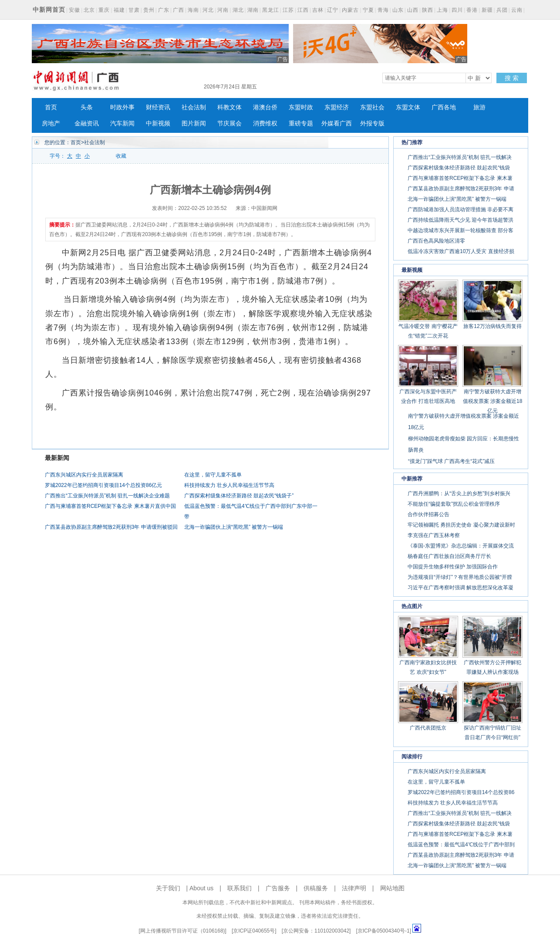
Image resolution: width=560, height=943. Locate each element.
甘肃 (134, 10)
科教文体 (229, 107)
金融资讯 (87, 123)
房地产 (51, 123)
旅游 (479, 107)
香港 (472, 10)
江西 (303, 10)
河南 (223, 10)
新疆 (487, 10)
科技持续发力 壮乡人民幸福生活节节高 (229, 485)
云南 (517, 10)
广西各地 (444, 107)
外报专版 (372, 123)
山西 (413, 10)
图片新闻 (194, 123)
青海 (383, 10)
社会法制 (194, 107)
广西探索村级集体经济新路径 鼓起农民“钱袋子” (239, 496)
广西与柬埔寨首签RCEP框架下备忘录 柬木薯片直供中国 (110, 506)
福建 (119, 10)
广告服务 (278, 888)
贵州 (149, 10)
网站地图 (392, 888)
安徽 (74, 10)
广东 (164, 10)
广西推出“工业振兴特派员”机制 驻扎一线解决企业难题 (107, 496)
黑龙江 (271, 10)
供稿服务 (316, 888)
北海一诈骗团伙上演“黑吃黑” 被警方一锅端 (234, 527)
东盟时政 (301, 107)
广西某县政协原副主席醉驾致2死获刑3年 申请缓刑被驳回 (111, 527)
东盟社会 (372, 107)
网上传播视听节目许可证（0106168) (183, 931)
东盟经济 (337, 107)
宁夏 (368, 10)
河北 (208, 10)
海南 (193, 10)
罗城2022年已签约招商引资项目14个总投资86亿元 (103, 485)
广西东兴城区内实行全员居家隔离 (84, 475)
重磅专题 (301, 123)
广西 (179, 10)
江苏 (288, 10)
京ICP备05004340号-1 (384, 931)
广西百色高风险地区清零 (436, 241)
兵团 (502, 10)
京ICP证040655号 (254, 931)
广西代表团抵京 (428, 728)
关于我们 (168, 888)
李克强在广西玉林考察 (434, 535)
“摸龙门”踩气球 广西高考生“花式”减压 (451, 461)
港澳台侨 (265, 107)
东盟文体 (408, 107)
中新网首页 (49, 10)
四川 (457, 10)
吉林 (318, 10)
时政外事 (122, 107)
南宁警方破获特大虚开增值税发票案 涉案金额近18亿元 (493, 401)
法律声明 (354, 888)
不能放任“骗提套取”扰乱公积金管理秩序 (454, 504)
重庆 (104, 10)
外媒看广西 (337, 123)
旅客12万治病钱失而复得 (492, 326)
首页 (51, 107)
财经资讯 (158, 107)
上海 (442, 10)
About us (201, 888)
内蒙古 (350, 10)
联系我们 (240, 888)
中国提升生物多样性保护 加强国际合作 (453, 567)
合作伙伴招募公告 (428, 514)
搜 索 (512, 78)
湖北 (238, 10)
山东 (398, 10)
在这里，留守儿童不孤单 (213, 475)
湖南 (253, 10)
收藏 (121, 156)
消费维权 (265, 123)
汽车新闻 (122, 123)
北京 (89, 10)
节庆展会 (229, 123)
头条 (87, 107)
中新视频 (158, 123)
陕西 (428, 10)
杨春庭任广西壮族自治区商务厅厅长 (449, 556)
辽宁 (333, 10)
